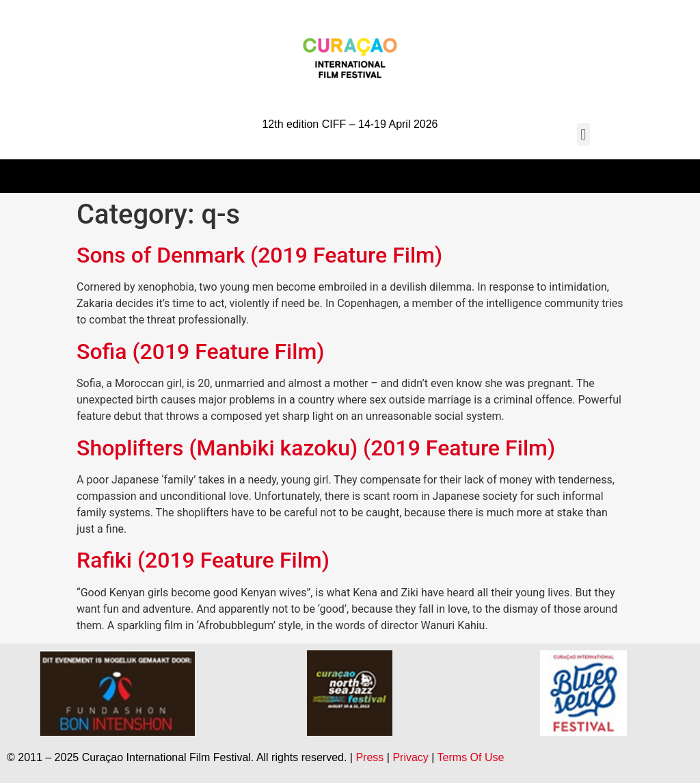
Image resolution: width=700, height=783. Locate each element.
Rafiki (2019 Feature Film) (203, 560)
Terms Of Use (471, 757)
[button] (583, 134)
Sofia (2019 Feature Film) (200, 351)
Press (369, 757)
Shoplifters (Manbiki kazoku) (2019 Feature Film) (316, 448)
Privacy (410, 757)
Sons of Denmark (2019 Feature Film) (259, 255)
